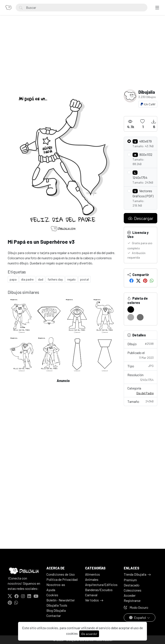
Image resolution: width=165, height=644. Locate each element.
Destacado (132, 585)
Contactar (54, 616)
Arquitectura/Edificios (101, 585)
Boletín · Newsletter (61, 600)
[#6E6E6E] (140, 317)
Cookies (52, 595)
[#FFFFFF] (140, 310)
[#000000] (131, 310)
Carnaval (91, 595)
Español (138, 617)
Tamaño (141, 401)
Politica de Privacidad (62, 579)
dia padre (27, 279)
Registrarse (132, 600)
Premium (130, 580)
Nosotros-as (56, 585)
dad (41, 279)
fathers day (55, 279)
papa (13, 279)
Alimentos (92, 574)
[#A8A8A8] (131, 317)
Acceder (130, 595)
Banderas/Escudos (99, 590)
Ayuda (51, 590)
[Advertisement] (82, 57)
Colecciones (133, 590)
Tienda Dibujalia (135, 574)
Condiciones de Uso (61, 574)
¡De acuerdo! (89, 634)
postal (84, 279)
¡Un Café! (148, 104)
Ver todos (92, 600)
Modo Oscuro (136, 607)
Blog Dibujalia (56, 610)
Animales (92, 579)
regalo (71, 279)
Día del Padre (145, 393)
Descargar (141, 218)
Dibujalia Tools (57, 605)
